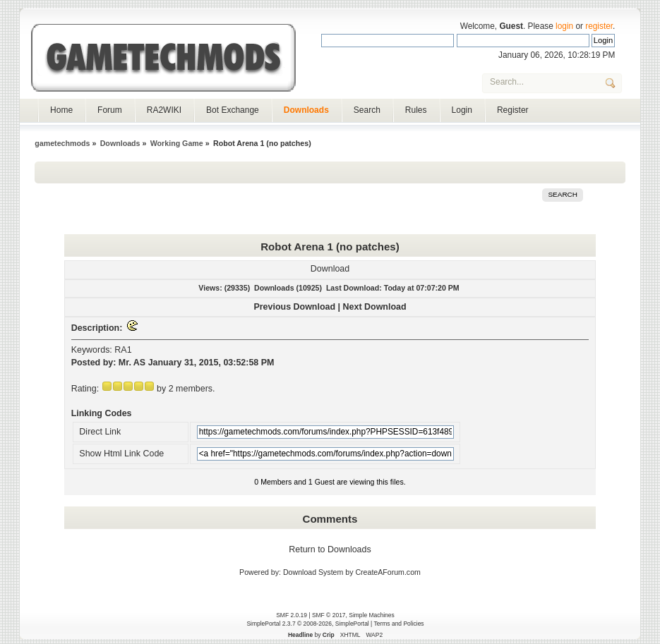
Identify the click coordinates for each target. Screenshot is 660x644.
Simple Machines (371, 615)
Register (513, 110)
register (599, 26)
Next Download (375, 307)
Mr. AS (132, 363)
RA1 (123, 350)
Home (61, 110)
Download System (313, 572)
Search (367, 110)
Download (330, 269)
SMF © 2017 (329, 615)
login (564, 26)
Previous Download (294, 307)
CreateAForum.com (388, 572)
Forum (110, 110)
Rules (416, 110)
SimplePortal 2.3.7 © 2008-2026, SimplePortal (307, 624)
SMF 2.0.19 (292, 615)
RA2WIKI (164, 110)
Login (462, 110)
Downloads (306, 110)
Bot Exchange (233, 110)
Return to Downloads (330, 549)
